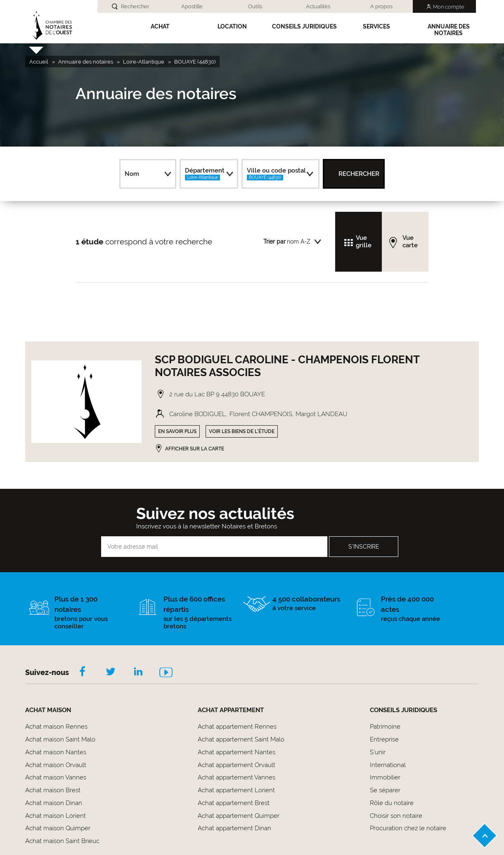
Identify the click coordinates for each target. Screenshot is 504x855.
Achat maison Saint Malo (60, 739)
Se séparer (385, 790)
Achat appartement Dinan (234, 828)
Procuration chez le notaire (408, 828)
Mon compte (449, 7)
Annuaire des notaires (449, 30)
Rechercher (135, 6)
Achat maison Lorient (56, 816)
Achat (160, 26)
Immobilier (385, 777)
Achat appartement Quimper (239, 816)
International (388, 765)
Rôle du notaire (392, 803)
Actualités (318, 6)
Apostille (192, 6)
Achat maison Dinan (54, 803)
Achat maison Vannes (56, 777)
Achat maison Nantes (56, 752)
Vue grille (364, 242)
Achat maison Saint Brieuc (62, 841)
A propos (381, 6)
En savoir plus (177, 431)
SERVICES (376, 26)
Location (232, 26)
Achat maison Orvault (56, 765)
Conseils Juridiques (304, 26)
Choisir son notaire (396, 816)
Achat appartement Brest (234, 803)
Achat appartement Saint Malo (241, 739)
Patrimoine (385, 727)
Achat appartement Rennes (237, 727)
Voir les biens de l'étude (242, 431)
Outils (255, 6)
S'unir (378, 752)
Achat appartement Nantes (237, 752)
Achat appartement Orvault (237, 765)
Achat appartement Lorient (236, 790)
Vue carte (410, 242)
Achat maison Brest (53, 790)
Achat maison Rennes (56, 727)
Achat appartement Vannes (237, 777)
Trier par (274, 242)
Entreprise (384, 739)
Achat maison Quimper (58, 828)
